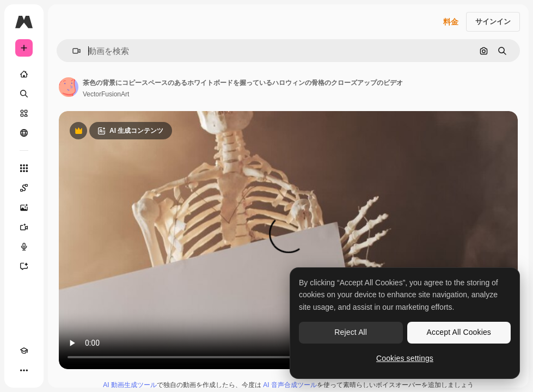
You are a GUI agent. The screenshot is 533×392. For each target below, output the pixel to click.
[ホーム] (24, 74)
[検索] (24, 94)
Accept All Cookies (459, 332)
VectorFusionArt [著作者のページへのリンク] (106, 94)
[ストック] (24, 113)
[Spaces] (24, 188)
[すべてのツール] (24, 168)
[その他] (24, 370)
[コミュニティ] (24, 133)
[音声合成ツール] (24, 247)
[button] (72, 51)
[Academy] (24, 351)
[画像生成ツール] (24, 207)
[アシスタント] (24, 266)
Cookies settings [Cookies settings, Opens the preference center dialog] (405, 358)
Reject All (351, 332)
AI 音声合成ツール (290, 385)
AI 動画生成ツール (130, 385)
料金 (451, 22)
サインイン (493, 22)
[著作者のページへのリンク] (69, 87)
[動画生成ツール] (24, 227)
